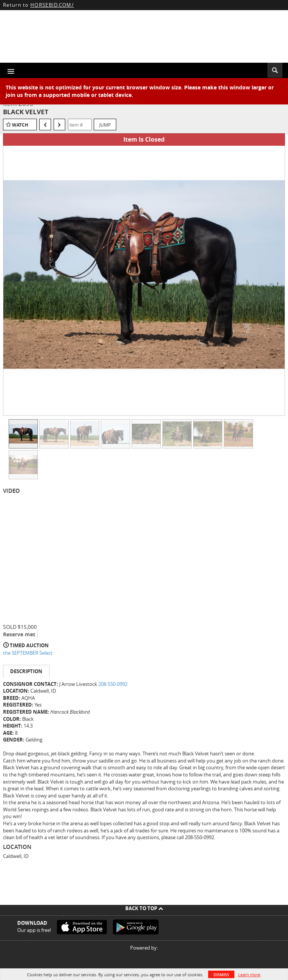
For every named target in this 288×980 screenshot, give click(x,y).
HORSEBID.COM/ (52, 5)
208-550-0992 (113, 684)
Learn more (249, 975)
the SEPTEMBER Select (28, 653)
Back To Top (144, 908)
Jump (105, 125)
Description (26, 671)
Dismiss (221, 975)
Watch (20, 125)
